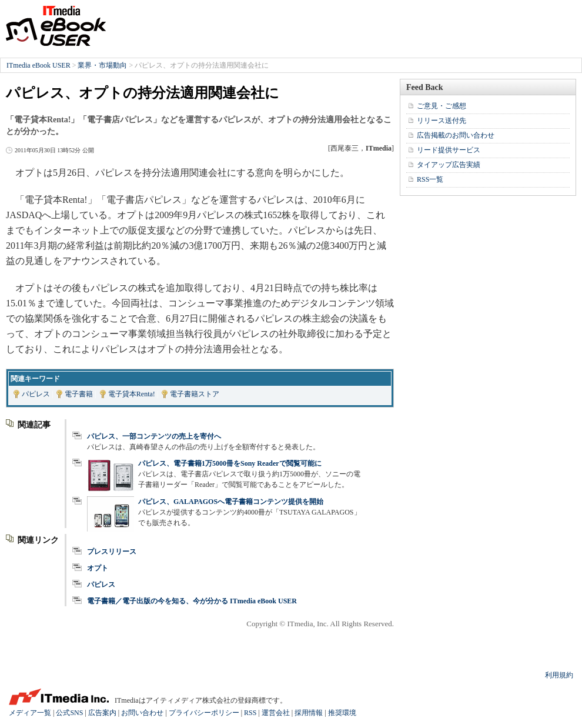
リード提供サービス (449, 150)
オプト (98, 568)
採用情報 (309, 713)
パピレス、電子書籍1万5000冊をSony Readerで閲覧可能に (230, 463)
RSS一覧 (430, 179)
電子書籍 (79, 394)
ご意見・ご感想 (441, 106)
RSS (250, 713)
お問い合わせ (142, 713)
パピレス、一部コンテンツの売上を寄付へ (154, 436)
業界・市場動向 (102, 65)
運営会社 (276, 713)
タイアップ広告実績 (449, 165)
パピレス (36, 394)
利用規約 (559, 675)
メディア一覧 (30, 713)
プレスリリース (112, 552)
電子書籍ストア (195, 394)
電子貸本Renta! (132, 394)
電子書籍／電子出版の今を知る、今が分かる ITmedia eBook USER (192, 601)
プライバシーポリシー (204, 713)
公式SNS (69, 713)
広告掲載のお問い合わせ (456, 135)
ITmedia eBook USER (56, 26)
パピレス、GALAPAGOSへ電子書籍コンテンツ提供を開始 (231, 502)
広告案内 (102, 713)
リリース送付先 (441, 121)
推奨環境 (342, 713)
